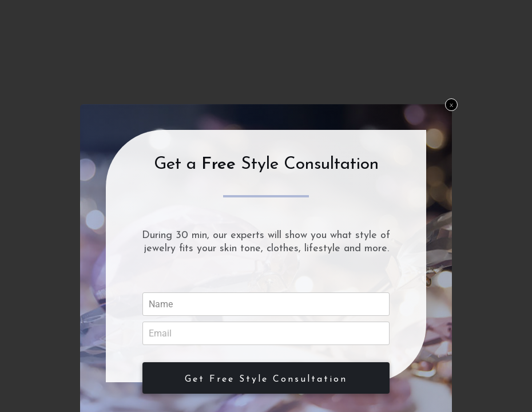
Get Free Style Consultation (266, 379)
